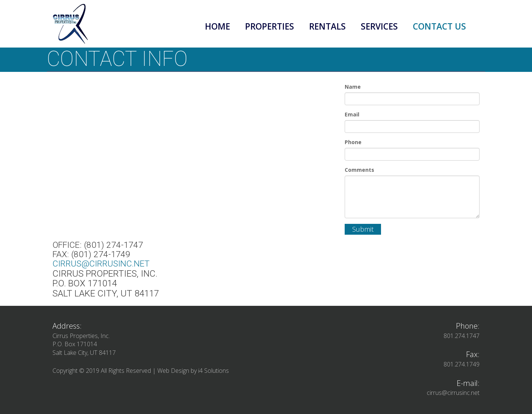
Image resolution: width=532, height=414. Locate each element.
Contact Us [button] (439, 27)
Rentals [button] (327, 27)
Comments (359, 170)
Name (353, 87)
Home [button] (217, 27)
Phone (353, 142)
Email (352, 114)
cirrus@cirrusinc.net (101, 264)
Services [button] (379, 27)
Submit (363, 229)
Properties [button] (270, 27)
